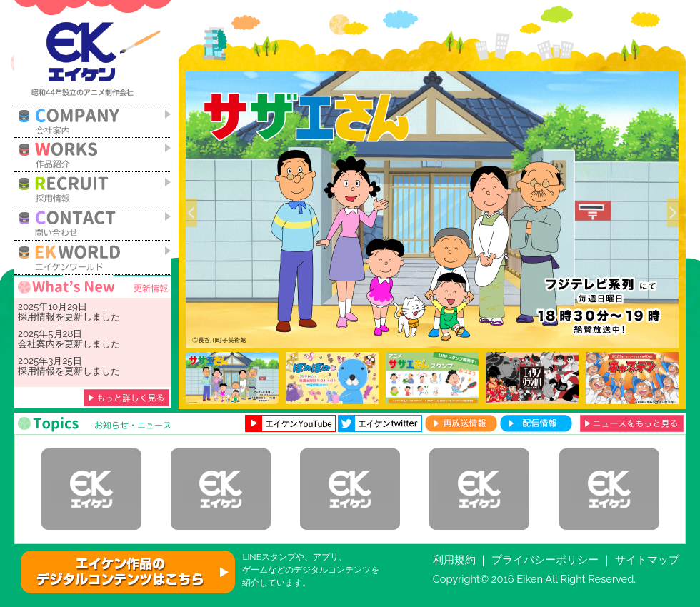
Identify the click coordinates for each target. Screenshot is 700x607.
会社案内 (36, 343)
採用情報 (36, 316)
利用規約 (454, 560)
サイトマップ (647, 560)
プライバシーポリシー (545, 560)
